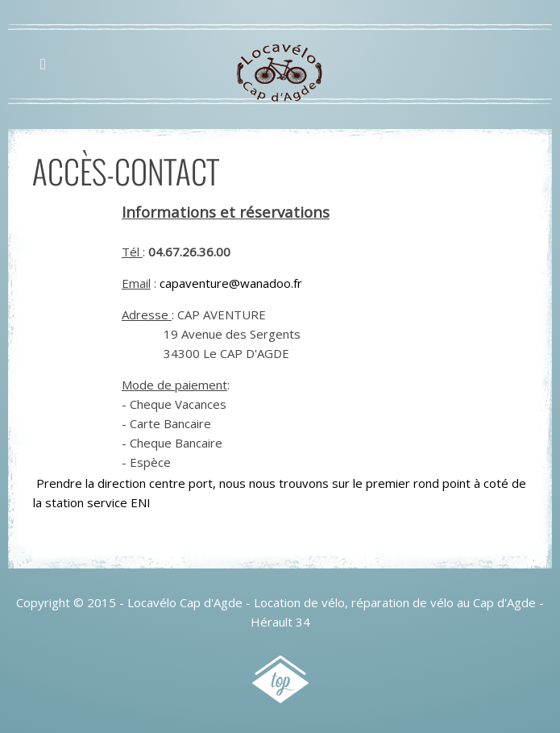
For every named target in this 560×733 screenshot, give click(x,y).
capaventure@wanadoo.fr (231, 283)
